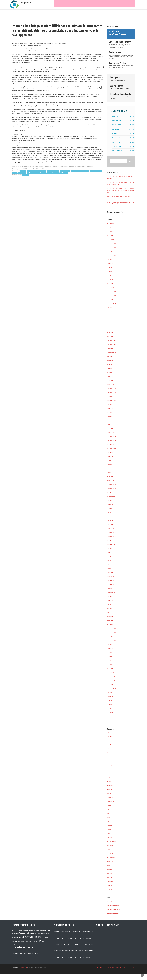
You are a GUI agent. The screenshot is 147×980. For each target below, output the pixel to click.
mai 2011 (109, 609)
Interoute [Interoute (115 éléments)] (18, 942)
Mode (108, 833)
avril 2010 (110, 661)
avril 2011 (110, 613)
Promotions (110, 853)
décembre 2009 (111, 677)
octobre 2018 (111, 252)
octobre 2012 (111, 541)
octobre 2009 (111, 685)
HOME (94, 968)
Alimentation (110, 741)
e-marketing (110, 773)
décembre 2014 (111, 436)
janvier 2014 (110, 480)
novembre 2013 (111, 488)
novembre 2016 (111, 344)
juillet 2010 (110, 649)
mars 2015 (110, 424)
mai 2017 (109, 320)
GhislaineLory (27, 169)
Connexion (110, 901)
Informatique (123, 125)
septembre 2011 (111, 593)
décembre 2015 (111, 388)
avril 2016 (110, 372)
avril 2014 (110, 468)
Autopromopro (23, 968)
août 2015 (110, 404)
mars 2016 (110, 376)
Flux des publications (113, 905)
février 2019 (110, 236)
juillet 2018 (110, 264)
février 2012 (110, 573)
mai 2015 (109, 416)
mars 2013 (110, 521)
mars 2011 (110, 617)
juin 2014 (109, 460)
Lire (108, 813)
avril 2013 (110, 517)
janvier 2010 (110, 673)
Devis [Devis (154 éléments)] (14, 937)
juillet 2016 (110, 360)
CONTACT (100, 968)
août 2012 (110, 549)
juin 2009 (109, 701)
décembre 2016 (111, 340)
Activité (109, 733)
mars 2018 (110, 280)
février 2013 (110, 525)
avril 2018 (110, 276)
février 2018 (110, 284)
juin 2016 (109, 364)
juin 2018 (109, 268)
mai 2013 (109, 513)
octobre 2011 (111, 589)
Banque (109, 753)
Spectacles (110, 877)
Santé (108, 865)
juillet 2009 (110, 697)
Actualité (109, 737)
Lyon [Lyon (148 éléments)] (27, 941)
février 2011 (110, 621)
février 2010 (110, 669)
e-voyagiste (110, 777)
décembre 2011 (111, 581)
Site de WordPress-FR (113, 913)
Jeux (108, 809)
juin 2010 (109, 653)
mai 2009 (109, 705)
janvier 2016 (110, 384)
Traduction (110, 885)
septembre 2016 (111, 352)
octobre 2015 (111, 396)
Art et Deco (110, 745)
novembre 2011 (111, 585)
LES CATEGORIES (121, 968)
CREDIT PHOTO (110, 968)
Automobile (110, 749)
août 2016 (110, 356)
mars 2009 (110, 713)
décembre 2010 (111, 629)
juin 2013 (109, 509)
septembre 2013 (111, 496)
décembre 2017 (111, 292)
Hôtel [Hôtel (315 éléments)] (40, 937)
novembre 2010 (111, 633)
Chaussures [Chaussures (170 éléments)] (46, 933)
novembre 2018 (111, 248)
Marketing (123, 138)
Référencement (111, 857)
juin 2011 (109, 605)
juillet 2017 (110, 312)
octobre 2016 (111, 348)
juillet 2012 (110, 553)
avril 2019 (110, 228)
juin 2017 (109, 316)
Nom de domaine (112, 841)
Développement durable (114, 765)
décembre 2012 (111, 533)
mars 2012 (110, 569)
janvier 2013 (110, 529)
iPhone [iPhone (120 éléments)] (23, 942)
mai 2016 (109, 368)
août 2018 (110, 260)
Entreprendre (111, 785)
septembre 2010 (111, 641)
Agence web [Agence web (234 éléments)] (24, 933)
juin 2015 (109, 412)
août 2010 (110, 645)
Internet (123, 129)
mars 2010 (110, 665)
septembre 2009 (111, 689)
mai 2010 (109, 657)
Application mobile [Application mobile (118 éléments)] (35, 933)
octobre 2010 (111, 637)
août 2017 (110, 308)
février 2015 (110, 428)
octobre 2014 (111, 444)
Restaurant (110, 861)
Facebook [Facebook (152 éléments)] (19, 937)
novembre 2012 (111, 537)
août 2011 (110, 597)
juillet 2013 (110, 505)
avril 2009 (110, 709)
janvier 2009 (110, 721)
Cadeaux (109, 757)
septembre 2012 (111, 545)
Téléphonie (123, 146)
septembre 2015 (111, 400)
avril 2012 (110, 565)
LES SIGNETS (132, 968)
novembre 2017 (111, 296)
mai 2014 (109, 464)
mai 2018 (109, 272)
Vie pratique (123, 151)
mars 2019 (110, 232)
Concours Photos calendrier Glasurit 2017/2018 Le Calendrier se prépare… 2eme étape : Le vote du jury (121, 190)
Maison (109, 821)
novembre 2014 (111, 440)
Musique (109, 837)
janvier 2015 (110, 432)
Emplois (109, 781)
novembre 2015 (111, 392)
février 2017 (110, 332)
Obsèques (110, 845)
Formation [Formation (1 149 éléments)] (30, 937)
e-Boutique (110, 769)
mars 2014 (110, 472)
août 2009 (110, 693)
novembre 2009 (111, 681)
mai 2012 (109, 561)
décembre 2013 (111, 484)
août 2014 (110, 452)
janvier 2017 (110, 336)
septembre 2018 (111, 256)
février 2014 (110, 476)
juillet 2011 (110, 601)
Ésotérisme (110, 789)
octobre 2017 (111, 300)
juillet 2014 (110, 456)
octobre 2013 (111, 492)
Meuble (109, 829)
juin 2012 (109, 557)
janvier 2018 (110, 288)
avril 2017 (110, 324)
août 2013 (110, 500)
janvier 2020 (110, 224)
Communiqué (111, 761)
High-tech (123, 116)
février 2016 (110, 380)
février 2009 (110, 717)
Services (109, 869)
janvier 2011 (110, 625)
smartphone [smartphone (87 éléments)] (15, 944)
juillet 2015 (110, 408)
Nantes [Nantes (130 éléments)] (36, 942)
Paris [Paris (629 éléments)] (42, 941)
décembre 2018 (111, 244)
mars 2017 (110, 328)
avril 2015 (110, 420)
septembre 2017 (111, 304)
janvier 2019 (110, 240)
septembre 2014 (111, 448)
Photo (108, 849)
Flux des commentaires (113, 909)
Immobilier (123, 120)
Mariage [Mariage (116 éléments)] (31, 942)
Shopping (123, 142)
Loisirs (123, 133)
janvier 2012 (110, 577)
